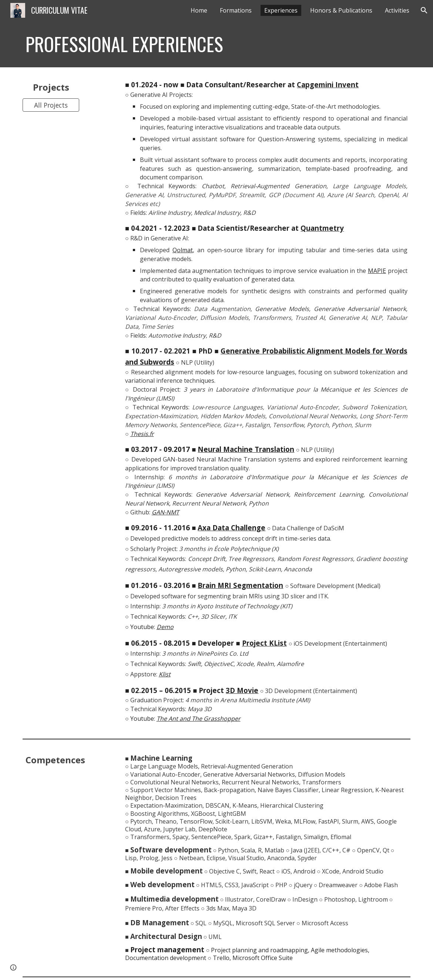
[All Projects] (51, 105)
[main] (183, 44)
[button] (424, 10)
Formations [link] (236, 10)
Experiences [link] (281, 10)
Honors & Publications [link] (341, 10)
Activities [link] (397, 10)
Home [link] (199, 10)
